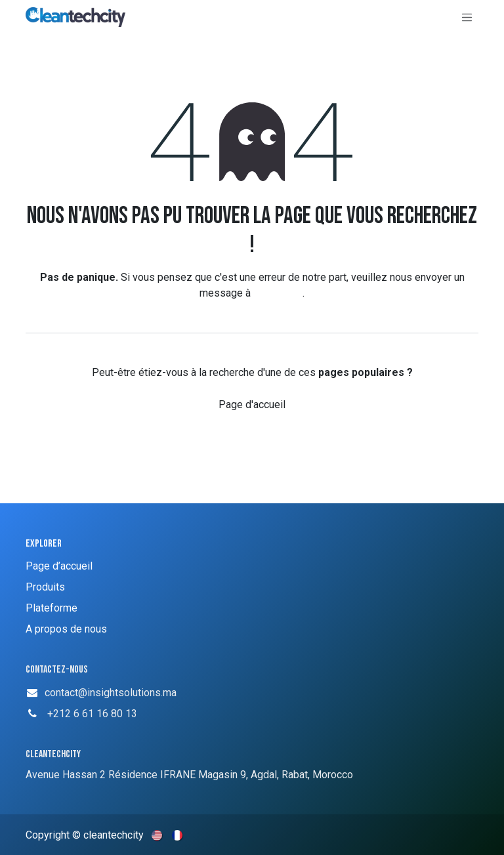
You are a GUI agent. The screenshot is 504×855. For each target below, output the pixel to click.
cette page (278, 293)
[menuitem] (158, 835)
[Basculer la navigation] (467, 17)
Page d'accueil (252, 405)
